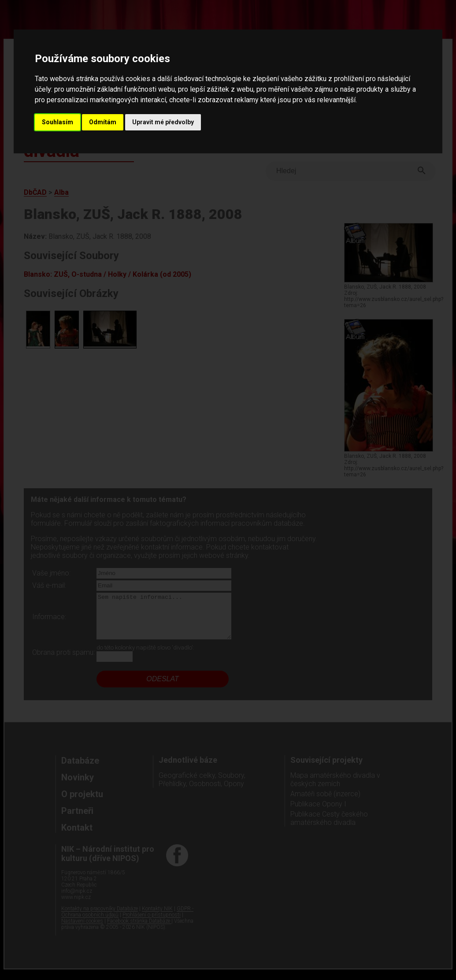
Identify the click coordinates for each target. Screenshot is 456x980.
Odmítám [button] (103, 122)
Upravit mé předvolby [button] (163, 122)
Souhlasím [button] (57, 122)
